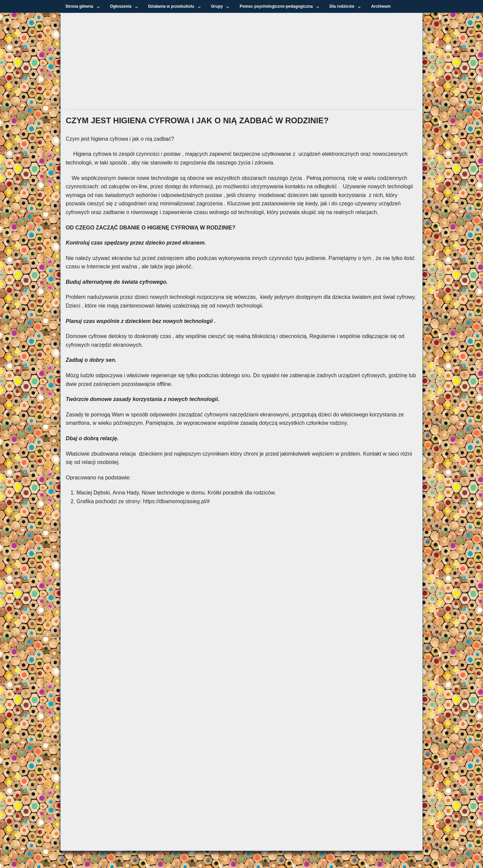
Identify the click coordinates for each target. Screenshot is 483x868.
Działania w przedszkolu (171, 6)
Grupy (217, 6)
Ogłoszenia (121, 6)
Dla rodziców (342, 6)
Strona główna (79, 6)
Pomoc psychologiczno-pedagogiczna (276, 6)
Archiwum (381, 6)
